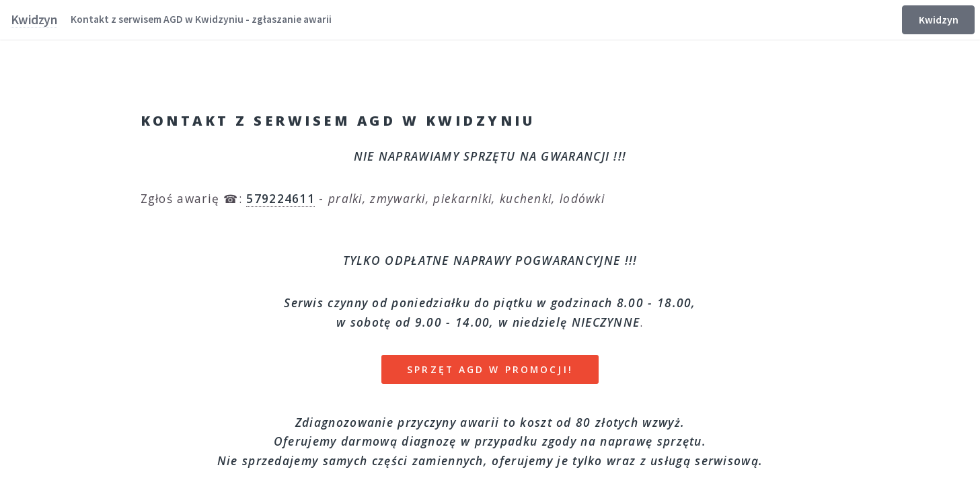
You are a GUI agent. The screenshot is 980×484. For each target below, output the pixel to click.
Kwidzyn (939, 20)
